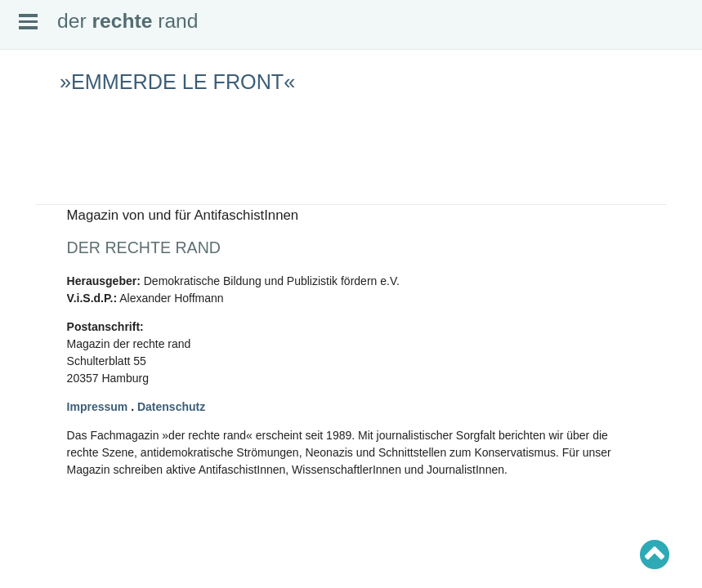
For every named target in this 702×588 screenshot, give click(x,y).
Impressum (98, 407)
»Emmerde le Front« (177, 82)
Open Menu (28, 22)
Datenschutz (171, 407)
